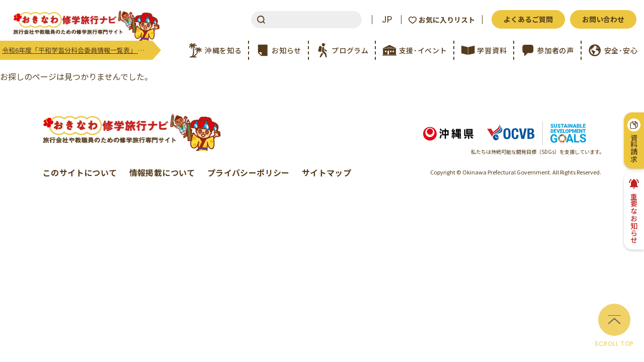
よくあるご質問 (528, 19)
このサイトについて (80, 172)
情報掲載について (162, 172)
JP (387, 20)
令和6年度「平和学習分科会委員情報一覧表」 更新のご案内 (77, 50)
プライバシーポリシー (249, 172)
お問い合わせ (603, 19)
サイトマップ (327, 172)
